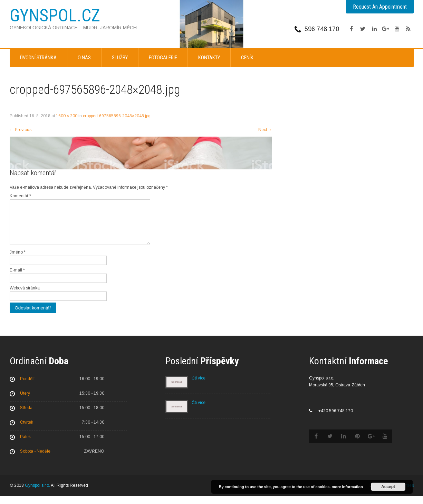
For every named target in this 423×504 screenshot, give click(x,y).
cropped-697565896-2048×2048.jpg (117, 116)
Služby (120, 58)
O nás (84, 58)
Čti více (199, 386)
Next (265, 130)
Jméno (18, 260)
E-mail (17, 278)
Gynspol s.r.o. (37, 494)
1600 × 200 (67, 116)
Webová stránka (25, 296)
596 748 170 (322, 29)
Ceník (247, 58)
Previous (21, 130)
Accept (388, 487)
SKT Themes (401, 494)
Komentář (20, 196)
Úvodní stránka (38, 58)
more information (347, 487)
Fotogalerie (163, 58)
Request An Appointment (380, 7)
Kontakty (209, 58)
